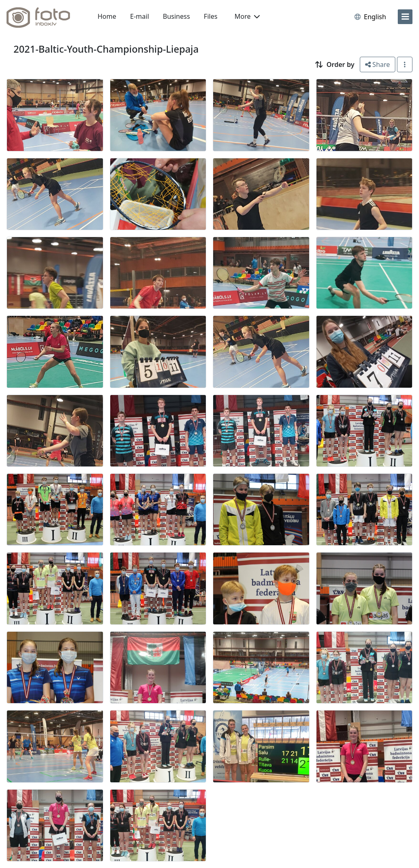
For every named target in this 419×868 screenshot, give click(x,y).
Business (176, 16)
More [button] (247, 16)
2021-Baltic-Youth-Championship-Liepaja (106, 49)
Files (211, 16)
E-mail (140, 16)
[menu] (405, 17)
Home (107, 16)
